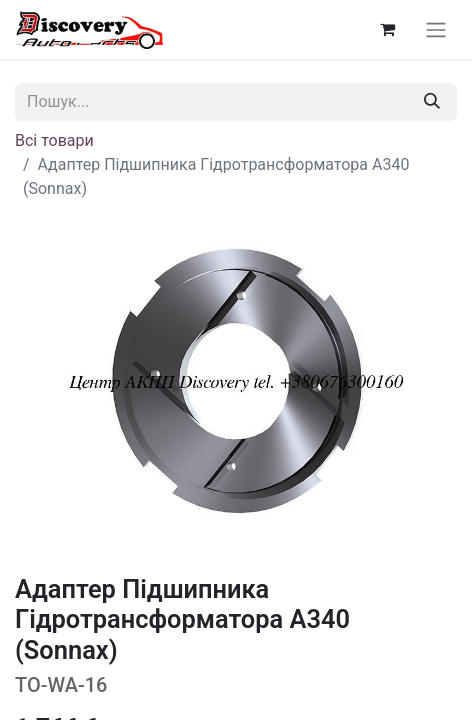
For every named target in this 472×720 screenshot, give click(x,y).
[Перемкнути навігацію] (436, 29)
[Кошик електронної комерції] (387, 29)
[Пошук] (432, 102)
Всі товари (54, 140)
